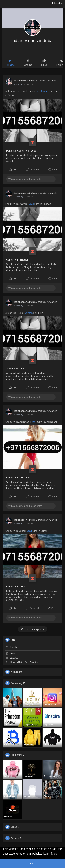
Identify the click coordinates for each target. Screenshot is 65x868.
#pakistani (43, 92)
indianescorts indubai (32, 41)
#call (31, 204)
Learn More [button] (50, 854)
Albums (15, 672)
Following (17, 683)
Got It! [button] (32, 863)
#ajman (29, 313)
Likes (14, 827)
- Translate (28, 84)
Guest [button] (57, 3)
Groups (15, 838)
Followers (17, 755)
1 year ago (19, 84)
